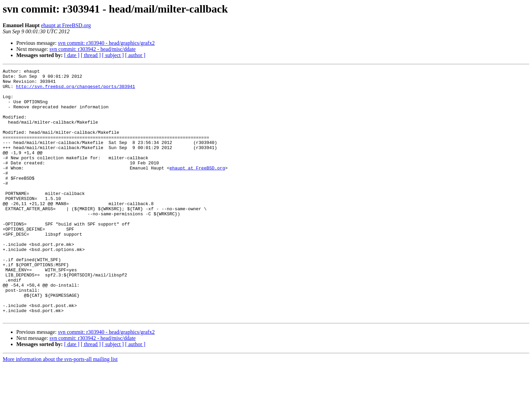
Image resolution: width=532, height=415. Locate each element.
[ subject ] (113, 55)
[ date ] (72, 55)
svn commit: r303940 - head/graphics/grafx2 (106, 43)
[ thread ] (91, 55)
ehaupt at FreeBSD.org (66, 25)
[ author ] (135, 55)
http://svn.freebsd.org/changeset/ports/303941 (75, 90)
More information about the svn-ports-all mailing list (60, 409)
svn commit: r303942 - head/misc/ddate (93, 49)
